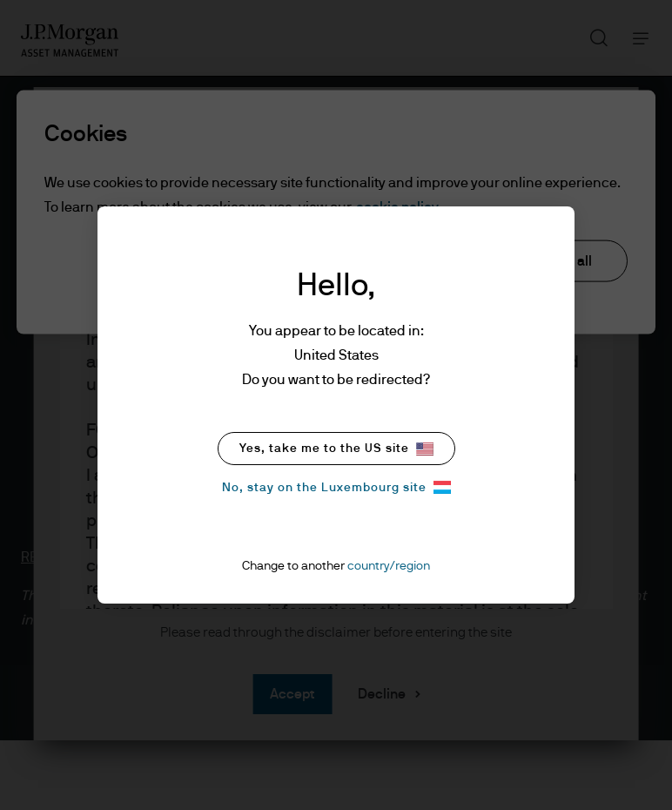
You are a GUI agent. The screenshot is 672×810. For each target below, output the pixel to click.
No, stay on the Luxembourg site (336, 487)
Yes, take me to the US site (336, 449)
